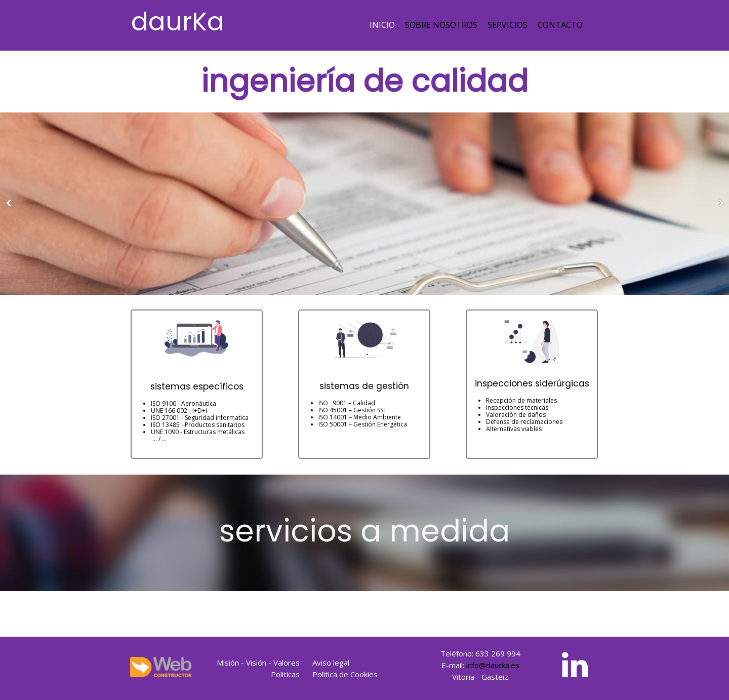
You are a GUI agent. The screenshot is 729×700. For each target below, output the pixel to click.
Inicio (382, 25)
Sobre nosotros (441, 25)
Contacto (560, 25)
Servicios (508, 25)
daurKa (178, 22)
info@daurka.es (493, 665)
